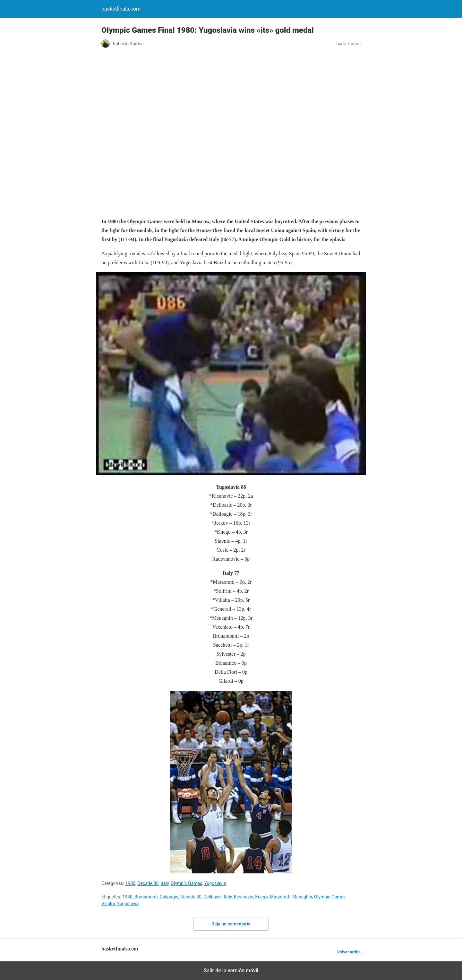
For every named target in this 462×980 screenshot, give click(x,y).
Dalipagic (169, 897)
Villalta (108, 904)
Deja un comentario (231, 924)
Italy (165, 883)
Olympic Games (186, 883)
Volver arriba (349, 952)
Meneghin (302, 897)
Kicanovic (244, 897)
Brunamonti (146, 897)
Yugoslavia (215, 883)
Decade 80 (148, 883)
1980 (130, 883)
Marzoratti (280, 897)
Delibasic (213, 897)
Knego (261, 897)
